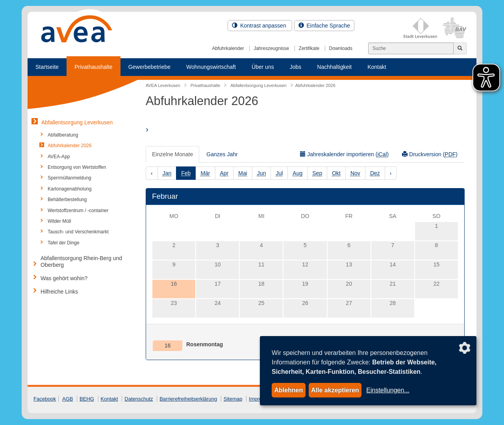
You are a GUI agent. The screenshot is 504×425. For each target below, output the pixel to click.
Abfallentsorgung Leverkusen (77, 122)
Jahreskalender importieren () (344, 154)
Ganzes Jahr (222, 154)
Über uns (263, 67)
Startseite (47, 67)
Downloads (341, 48)
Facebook (45, 399)
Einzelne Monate (172, 154)
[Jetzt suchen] (460, 48)
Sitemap (233, 399)
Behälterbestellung (67, 200)
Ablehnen (288, 390)
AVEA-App (59, 157)
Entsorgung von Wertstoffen (77, 167)
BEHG (87, 399)
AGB (68, 399)
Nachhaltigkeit (334, 67)
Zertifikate (309, 48)
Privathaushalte (94, 67)
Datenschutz (139, 399)
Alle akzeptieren (335, 390)
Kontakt (377, 67)
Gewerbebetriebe (149, 67)
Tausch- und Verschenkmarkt (78, 232)
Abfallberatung (63, 135)
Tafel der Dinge (64, 243)
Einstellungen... (388, 390)
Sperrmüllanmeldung (69, 178)
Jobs (296, 67)
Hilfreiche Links (59, 292)
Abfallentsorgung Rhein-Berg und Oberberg (81, 261)
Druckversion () (430, 154)
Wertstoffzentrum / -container (78, 211)
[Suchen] (411, 48)
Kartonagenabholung (69, 189)
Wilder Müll (59, 221)
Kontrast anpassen (260, 26)
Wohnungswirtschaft (211, 67)
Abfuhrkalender (228, 48)
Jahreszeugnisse (271, 48)
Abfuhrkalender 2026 (69, 146)
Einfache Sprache (324, 26)
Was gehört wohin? (64, 278)
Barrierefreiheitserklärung (188, 399)
